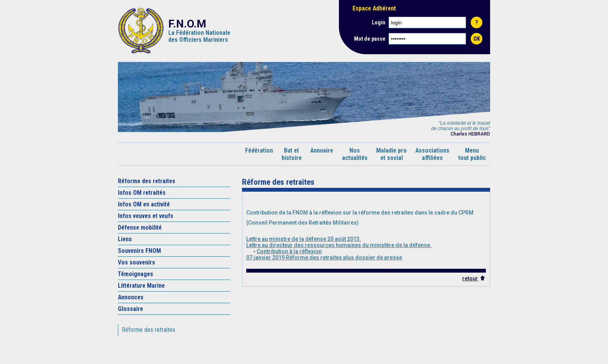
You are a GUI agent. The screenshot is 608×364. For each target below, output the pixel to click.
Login (379, 22)
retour (470, 278)
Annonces (131, 297)
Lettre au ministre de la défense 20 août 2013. (304, 239)
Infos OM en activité (144, 204)
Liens (125, 239)
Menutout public (472, 154)
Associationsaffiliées (432, 154)
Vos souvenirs (136, 262)
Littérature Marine (141, 286)
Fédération (259, 154)
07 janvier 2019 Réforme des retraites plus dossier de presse (324, 258)
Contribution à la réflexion (289, 251)
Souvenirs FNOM (139, 251)
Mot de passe (370, 39)
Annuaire (322, 154)
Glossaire (130, 309)
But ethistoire (292, 154)
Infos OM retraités (142, 193)
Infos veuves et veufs (146, 216)
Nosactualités (355, 154)
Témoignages (136, 274)
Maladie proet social (391, 154)
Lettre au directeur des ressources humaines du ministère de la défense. (339, 245)
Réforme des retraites (147, 181)
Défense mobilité (140, 227)
